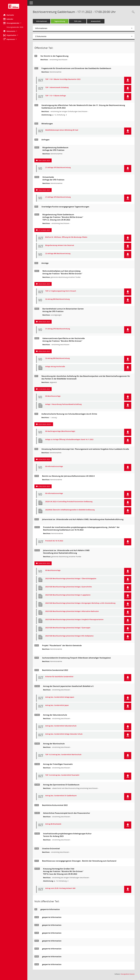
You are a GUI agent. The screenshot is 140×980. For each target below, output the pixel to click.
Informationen (42, 21)
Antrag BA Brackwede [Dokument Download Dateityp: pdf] (53, 824)
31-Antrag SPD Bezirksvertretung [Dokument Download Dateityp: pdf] (58, 329)
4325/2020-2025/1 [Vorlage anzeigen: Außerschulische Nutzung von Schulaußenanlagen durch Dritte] (45, 424)
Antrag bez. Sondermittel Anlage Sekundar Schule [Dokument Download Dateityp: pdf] (64, 734)
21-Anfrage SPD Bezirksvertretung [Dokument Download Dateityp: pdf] (58, 168)
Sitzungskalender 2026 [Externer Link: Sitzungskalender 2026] (15, 27)
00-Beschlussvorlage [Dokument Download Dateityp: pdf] (53, 396)
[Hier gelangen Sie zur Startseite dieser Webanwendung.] (14, 6)
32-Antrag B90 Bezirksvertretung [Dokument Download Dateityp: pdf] (57, 299)
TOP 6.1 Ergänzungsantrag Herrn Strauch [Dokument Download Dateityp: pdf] (61, 291)
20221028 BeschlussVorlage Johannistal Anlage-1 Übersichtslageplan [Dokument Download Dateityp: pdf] (71, 579)
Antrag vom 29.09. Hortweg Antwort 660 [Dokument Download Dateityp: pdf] (60, 888)
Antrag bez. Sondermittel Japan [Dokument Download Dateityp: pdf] (57, 705)
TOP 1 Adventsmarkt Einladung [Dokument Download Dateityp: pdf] (57, 88)
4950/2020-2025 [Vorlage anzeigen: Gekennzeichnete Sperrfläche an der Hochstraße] (44, 351)
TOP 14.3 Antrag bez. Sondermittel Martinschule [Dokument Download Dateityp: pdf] (63, 755)
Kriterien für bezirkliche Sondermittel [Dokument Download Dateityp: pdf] (59, 677)
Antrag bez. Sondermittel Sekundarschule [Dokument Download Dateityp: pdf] (61, 726)
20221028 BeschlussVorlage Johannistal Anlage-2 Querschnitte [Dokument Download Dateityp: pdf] (69, 587)
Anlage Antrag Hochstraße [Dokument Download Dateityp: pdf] (55, 367)
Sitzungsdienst (128, 974)
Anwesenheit (96, 21)
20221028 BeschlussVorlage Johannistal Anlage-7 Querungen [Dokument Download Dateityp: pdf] (68, 628)
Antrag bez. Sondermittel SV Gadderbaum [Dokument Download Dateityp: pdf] (61, 796)
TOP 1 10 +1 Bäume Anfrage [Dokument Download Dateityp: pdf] (56, 96)
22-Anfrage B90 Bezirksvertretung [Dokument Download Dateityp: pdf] (58, 254)
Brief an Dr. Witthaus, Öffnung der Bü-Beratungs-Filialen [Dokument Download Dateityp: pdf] (66, 237)
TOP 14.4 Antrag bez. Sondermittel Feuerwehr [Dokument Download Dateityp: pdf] (62, 775)
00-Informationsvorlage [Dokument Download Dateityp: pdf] (54, 466)
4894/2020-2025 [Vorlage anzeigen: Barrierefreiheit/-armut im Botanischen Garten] (44, 322)
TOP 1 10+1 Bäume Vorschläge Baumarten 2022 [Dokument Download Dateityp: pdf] (63, 79)
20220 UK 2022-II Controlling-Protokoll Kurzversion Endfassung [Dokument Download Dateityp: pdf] (69, 502)
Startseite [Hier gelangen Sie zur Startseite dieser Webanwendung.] (9, 15)
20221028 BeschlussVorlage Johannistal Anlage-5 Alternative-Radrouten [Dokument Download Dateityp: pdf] (72, 611)
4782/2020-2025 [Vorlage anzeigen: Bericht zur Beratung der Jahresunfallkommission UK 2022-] (44, 486)
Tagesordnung (60, 21)
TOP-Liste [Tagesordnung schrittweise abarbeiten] (78, 21)
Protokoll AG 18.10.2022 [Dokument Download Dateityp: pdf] (54, 541)
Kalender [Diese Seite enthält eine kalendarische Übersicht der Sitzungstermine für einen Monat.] (8, 19)
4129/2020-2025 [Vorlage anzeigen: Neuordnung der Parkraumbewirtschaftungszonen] (44, 389)
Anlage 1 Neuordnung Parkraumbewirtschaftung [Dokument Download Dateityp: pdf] (63, 404)
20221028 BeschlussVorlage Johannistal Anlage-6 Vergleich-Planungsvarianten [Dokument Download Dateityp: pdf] (74, 620)
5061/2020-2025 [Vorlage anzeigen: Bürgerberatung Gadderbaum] (44, 160)
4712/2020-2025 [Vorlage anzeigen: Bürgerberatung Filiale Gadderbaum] (44, 230)
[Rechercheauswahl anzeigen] (133, 12)
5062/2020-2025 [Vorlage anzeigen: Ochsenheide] (44, 190)
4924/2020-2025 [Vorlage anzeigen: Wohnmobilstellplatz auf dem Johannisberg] (44, 284)
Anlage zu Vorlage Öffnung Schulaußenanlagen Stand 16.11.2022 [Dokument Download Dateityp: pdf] (69, 440)
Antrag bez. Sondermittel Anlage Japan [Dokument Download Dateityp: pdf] (60, 697)
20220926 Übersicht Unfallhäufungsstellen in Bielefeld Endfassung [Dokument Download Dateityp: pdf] (70, 510)
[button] (14, 23)
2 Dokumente (41, 36)
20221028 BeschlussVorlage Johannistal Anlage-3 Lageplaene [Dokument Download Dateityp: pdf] (68, 595)
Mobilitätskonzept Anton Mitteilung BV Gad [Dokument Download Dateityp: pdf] (62, 130)
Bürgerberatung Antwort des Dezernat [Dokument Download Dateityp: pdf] (60, 245)
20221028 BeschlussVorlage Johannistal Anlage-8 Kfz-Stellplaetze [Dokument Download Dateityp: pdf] (69, 636)
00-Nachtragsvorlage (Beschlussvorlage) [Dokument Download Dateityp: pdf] (60, 431)
